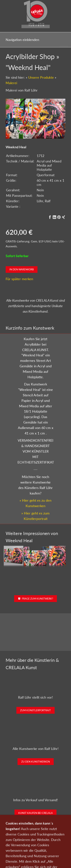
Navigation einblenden (22, 40)
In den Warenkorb (22, 269)
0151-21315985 (18, 860)
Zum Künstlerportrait (35, 710)
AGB (60, 848)
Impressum (48, 848)
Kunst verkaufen (35, 843)
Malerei (11, 83)
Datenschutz (31, 848)
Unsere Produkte (41, 77)
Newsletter (15, 848)
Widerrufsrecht (36, 853)
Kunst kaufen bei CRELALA (35, 813)
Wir (62, 843)
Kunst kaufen (15, 843)
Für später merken (19, 279)
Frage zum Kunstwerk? (35, 599)
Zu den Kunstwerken (36, 762)
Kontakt (52, 843)
